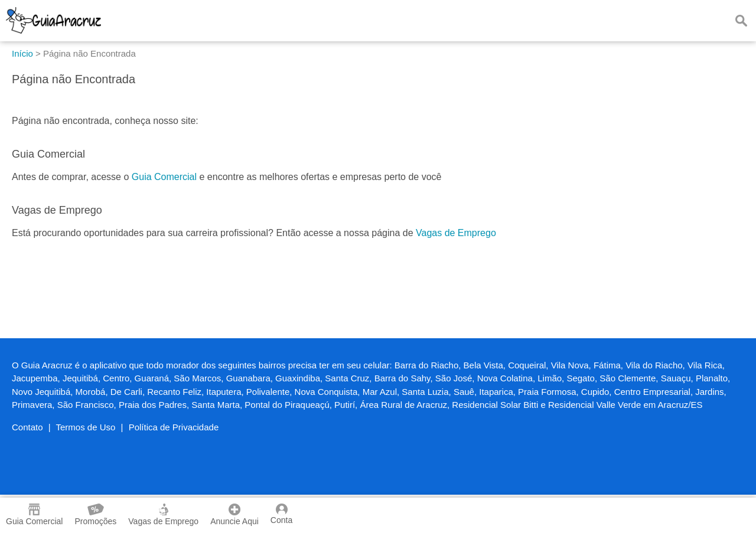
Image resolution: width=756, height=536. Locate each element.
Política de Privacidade (174, 427)
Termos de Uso (86, 427)
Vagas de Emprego (456, 233)
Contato (27, 427)
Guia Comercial (164, 177)
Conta (281, 514)
